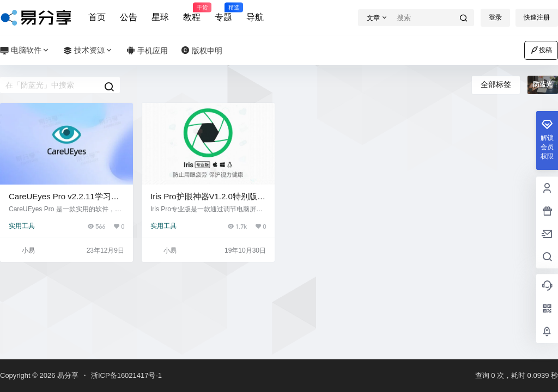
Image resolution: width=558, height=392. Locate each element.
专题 (223, 13)
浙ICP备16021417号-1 (126, 375)
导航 (255, 17)
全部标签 (496, 84)
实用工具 (22, 226)
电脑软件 (25, 50)
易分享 (67, 375)
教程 (192, 13)
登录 (495, 17)
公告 (129, 17)
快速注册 (537, 17)
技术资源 (88, 50)
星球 (160, 17)
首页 (97, 17)
